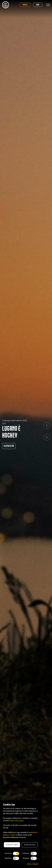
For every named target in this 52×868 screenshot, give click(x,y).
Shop (38, 5)
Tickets (25, 5)
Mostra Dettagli (33, 864)
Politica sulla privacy (16, 821)
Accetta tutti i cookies (12, 845)
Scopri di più (9, 446)
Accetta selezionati (30, 845)
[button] (47, 426)
